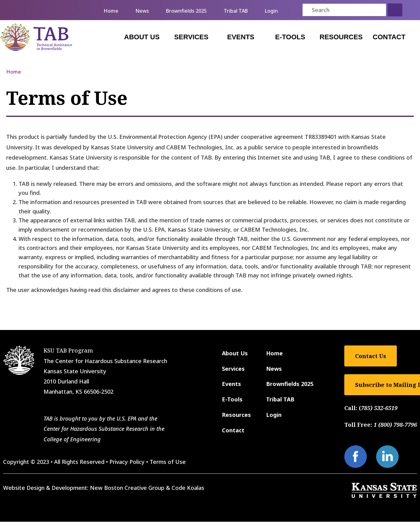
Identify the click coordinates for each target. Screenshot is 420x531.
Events (241, 37)
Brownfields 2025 (186, 11)
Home (111, 11)
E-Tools (290, 37)
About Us (142, 37)
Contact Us (371, 356)
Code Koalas (188, 488)
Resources (341, 37)
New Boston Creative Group (127, 488)
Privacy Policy (127, 462)
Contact (389, 37)
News (142, 11)
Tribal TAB (236, 11)
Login (271, 11)
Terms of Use (168, 462)
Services (191, 37)
